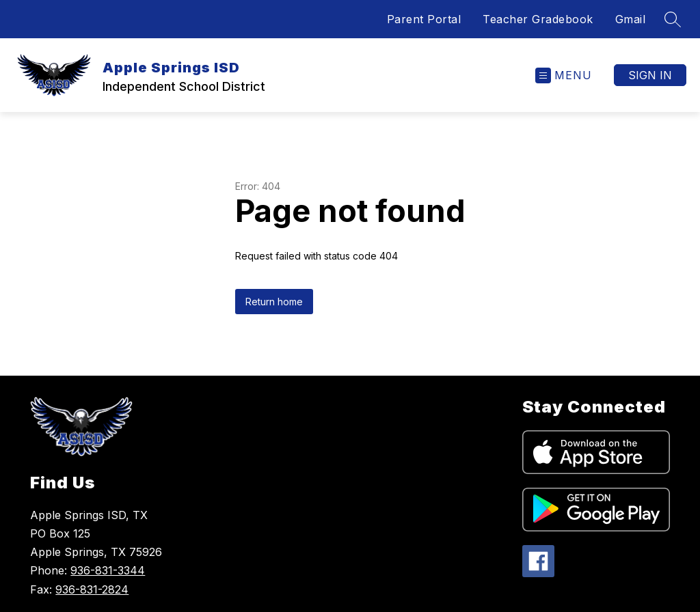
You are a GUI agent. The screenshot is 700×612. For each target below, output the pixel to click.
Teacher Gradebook (538, 19)
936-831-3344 (108, 570)
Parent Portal (424, 19)
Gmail (631, 19)
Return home (274, 302)
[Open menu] (564, 75)
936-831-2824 (92, 589)
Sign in (650, 75)
